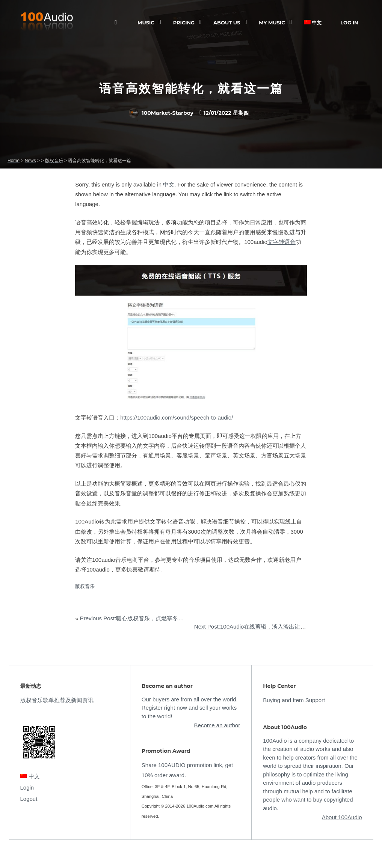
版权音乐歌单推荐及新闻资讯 (57, 700)
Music (146, 23)
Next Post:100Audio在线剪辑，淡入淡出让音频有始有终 (264, 627)
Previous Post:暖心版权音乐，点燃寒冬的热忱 (138, 618)
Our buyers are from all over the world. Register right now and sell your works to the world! (190, 708)
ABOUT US (227, 23)
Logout (29, 799)
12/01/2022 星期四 (226, 113)
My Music (272, 23)
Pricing (184, 23)
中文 (313, 23)
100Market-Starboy (161, 113)
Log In (349, 23)
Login (27, 788)
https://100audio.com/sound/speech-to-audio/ (177, 417)
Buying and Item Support (294, 700)
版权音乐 (85, 586)
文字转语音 (282, 242)
